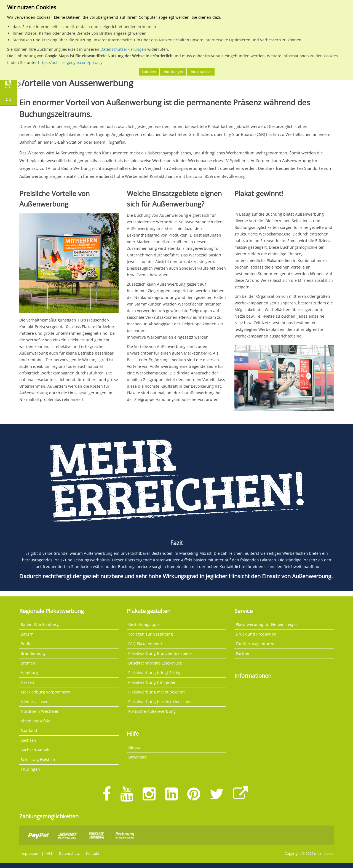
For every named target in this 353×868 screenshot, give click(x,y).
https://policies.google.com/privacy (70, 62)
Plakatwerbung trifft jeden (152, 682)
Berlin (26, 644)
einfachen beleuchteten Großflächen (177, 134)
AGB (49, 854)
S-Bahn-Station (68, 142)
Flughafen (116, 142)
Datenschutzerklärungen (123, 49)
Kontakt (93, 854)
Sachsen (28, 740)
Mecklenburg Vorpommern (46, 692)
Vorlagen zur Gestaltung (151, 634)
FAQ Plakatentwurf (145, 644)
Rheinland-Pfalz (35, 721)
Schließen (149, 72)
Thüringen (30, 769)
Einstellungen (173, 72)
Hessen (27, 682)
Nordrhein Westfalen (40, 711)
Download (137, 757)
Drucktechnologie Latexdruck (155, 663)
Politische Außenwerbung (152, 711)
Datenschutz (69, 854)
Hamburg (29, 673)
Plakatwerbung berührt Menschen (160, 702)
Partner (243, 653)
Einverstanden (201, 72)
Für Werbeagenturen (255, 644)
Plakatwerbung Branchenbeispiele (160, 653)
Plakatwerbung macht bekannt (157, 692)
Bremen (28, 663)
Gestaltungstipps (144, 624)
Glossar (135, 747)
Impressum (30, 854)
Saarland (29, 731)
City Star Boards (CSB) (244, 134)
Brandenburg (33, 653)
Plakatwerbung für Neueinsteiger (267, 624)
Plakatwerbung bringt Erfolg (154, 673)
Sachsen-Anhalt (35, 750)
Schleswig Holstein (38, 759)
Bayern (27, 634)
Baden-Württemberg (40, 624)
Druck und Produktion (256, 634)
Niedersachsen (35, 702)
